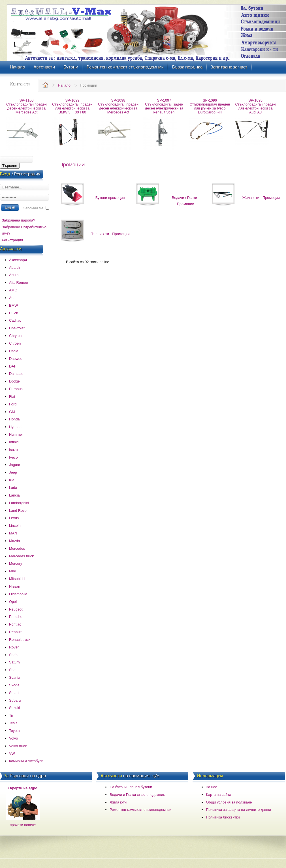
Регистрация (12, 240)
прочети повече (23, 825)
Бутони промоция (110, 198)
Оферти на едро (23, 788)
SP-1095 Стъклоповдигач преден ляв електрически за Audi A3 (256, 106)
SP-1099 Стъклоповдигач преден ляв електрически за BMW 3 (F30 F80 (72, 106)
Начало (64, 85)
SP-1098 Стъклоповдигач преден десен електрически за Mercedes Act (118, 106)
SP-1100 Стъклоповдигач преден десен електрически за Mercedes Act (26, 106)
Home (45, 85)
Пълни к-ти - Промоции (110, 234)
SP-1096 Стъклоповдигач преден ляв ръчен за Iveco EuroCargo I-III (210, 106)
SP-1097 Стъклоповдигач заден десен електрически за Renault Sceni (164, 106)
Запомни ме (33, 208)
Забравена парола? (18, 220)
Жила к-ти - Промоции (261, 198)
